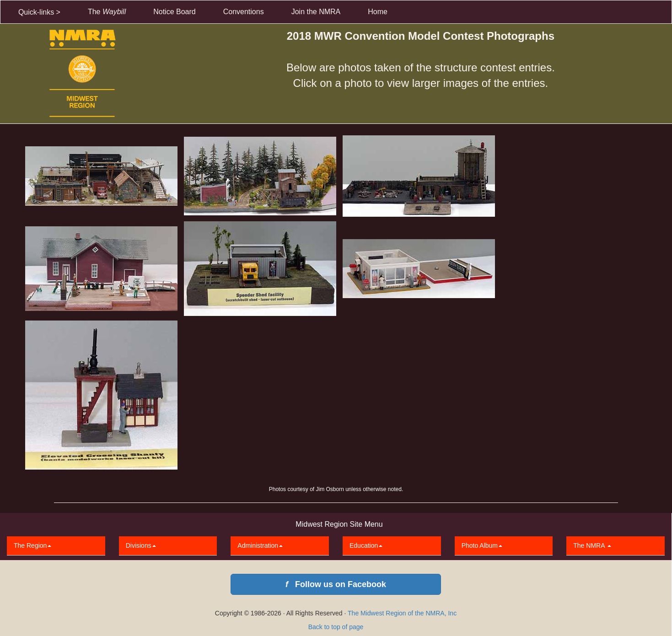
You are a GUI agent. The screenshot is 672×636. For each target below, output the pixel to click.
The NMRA (592, 545)
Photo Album (482, 545)
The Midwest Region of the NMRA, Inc (402, 613)
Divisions (141, 545)
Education (366, 545)
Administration (260, 545)
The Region (32, 545)
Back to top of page (336, 627)
